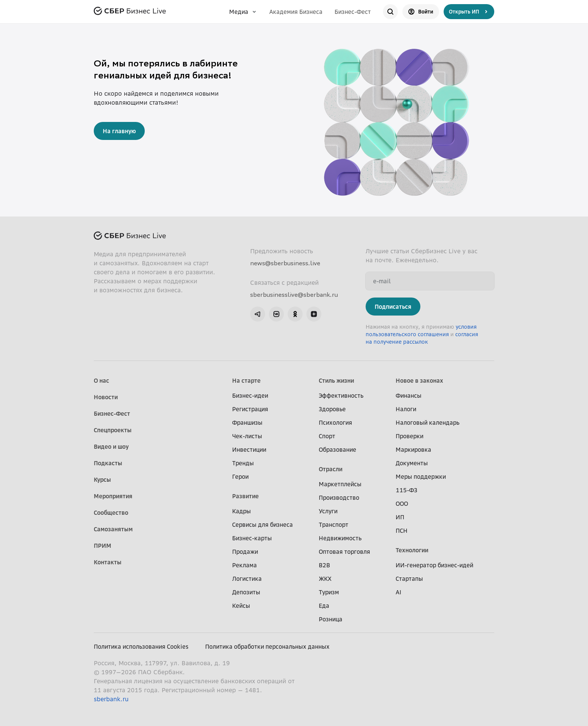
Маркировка (413, 449)
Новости (106, 397)
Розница (331, 619)
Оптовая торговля (344, 552)
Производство (339, 498)
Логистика (247, 579)
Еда (324, 606)
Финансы (409, 395)
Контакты (108, 562)
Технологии (412, 550)
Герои (240, 476)
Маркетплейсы (340, 484)
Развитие (245, 496)
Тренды (243, 463)
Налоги (406, 409)
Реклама (244, 565)
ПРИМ (103, 546)
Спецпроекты (113, 430)
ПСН (402, 531)
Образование (337, 449)
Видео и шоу (111, 446)
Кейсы (241, 606)
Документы (412, 463)
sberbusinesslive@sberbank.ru (294, 295)
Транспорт (334, 525)
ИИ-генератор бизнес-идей (434, 565)
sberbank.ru (111, 699)
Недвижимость (340, 538)
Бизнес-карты (252, 538)
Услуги (328, 511)
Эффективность (341, 395)
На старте (246, 380)
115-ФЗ (406, 490)
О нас (101, 380)
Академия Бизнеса (296, 12)
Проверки (409, 436)
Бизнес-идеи (250, 395)
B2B (324, 565)
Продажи (245, 552)
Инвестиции (249, 449)
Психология (335, 422)
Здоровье (332, 409)
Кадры (241, 511)
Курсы (102, 479)
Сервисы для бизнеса (262, 525)
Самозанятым (113, 529)
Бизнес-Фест (353, 12)
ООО (402, 504)
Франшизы (247, 422)
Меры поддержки (421, 476)
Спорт (327, 436)
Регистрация (250, 409)
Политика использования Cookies (141, 646)
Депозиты (246, 592)
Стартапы (409, 579)
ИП (400, 517)
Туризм (329, 592)
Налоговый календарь (427, 422)
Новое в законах (419, 380)
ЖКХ (325, 579)
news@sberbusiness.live (285, 263)
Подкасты (108, 463)
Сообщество (111, 513)
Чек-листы (247, 436)
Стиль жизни (336, 380)
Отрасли (331, 469)
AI (398, 592)
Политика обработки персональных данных (267, 646)
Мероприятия (113, 496)
